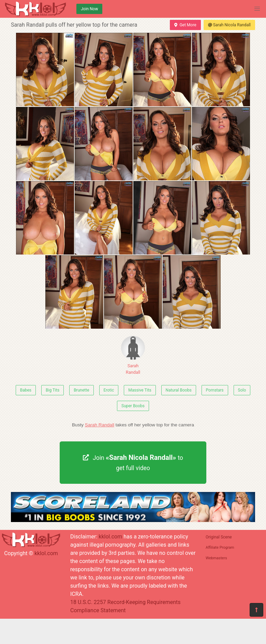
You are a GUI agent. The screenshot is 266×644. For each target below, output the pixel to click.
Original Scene (219, 537)
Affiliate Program (220, 547)
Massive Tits (140, 390)
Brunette (81, 390)
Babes (26, 390)
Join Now (89, 9)
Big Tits (53, 390)
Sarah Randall (133, 355)
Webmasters (216, 558)
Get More (185, 25)
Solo (242, 390)
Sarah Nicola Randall (230, 25)
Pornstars (215, 390)
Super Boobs (133, 406)
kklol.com (46, 553)
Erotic (109, 390)
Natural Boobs (179, 390)
